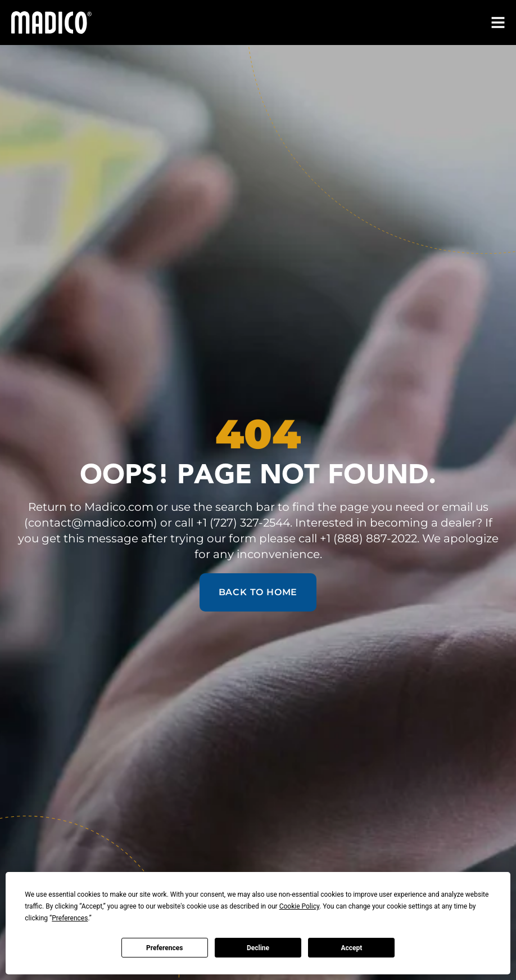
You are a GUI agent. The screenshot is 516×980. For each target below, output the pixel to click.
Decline (258, 948)
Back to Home (258, 592)
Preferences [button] (70, 918)
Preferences (165, 948)
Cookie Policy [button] (299, 906)
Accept (351, 948)
